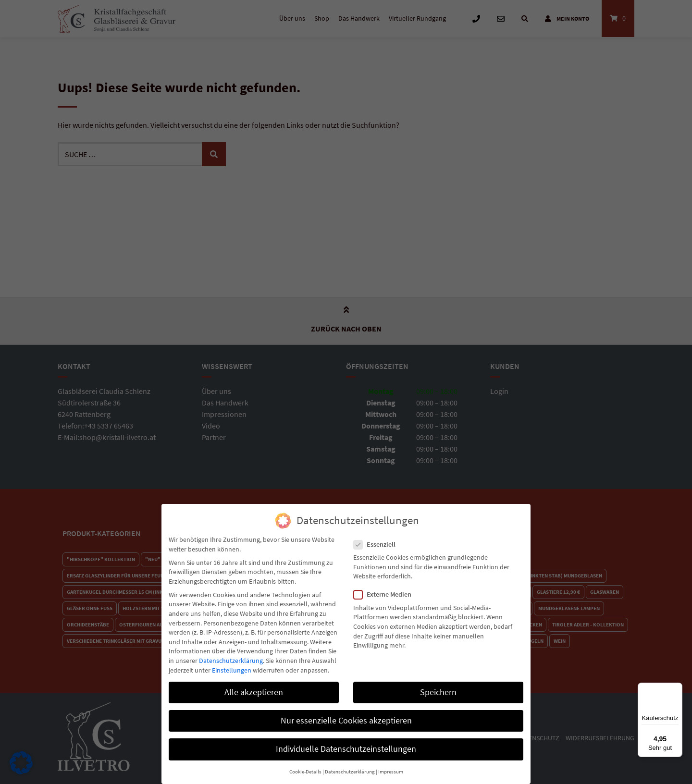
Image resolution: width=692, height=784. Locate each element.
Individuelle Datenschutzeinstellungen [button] (346, 743)
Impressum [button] (391, 766)
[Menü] (677, 688)
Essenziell (377, 539)
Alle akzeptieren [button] (254, 686)
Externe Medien (385, 589)
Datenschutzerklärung (231, 655)
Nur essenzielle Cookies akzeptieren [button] (346, 715)
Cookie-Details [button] (305, 766)
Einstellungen (232, 664)
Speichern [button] (438, 686)
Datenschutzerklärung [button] (350, 766)
